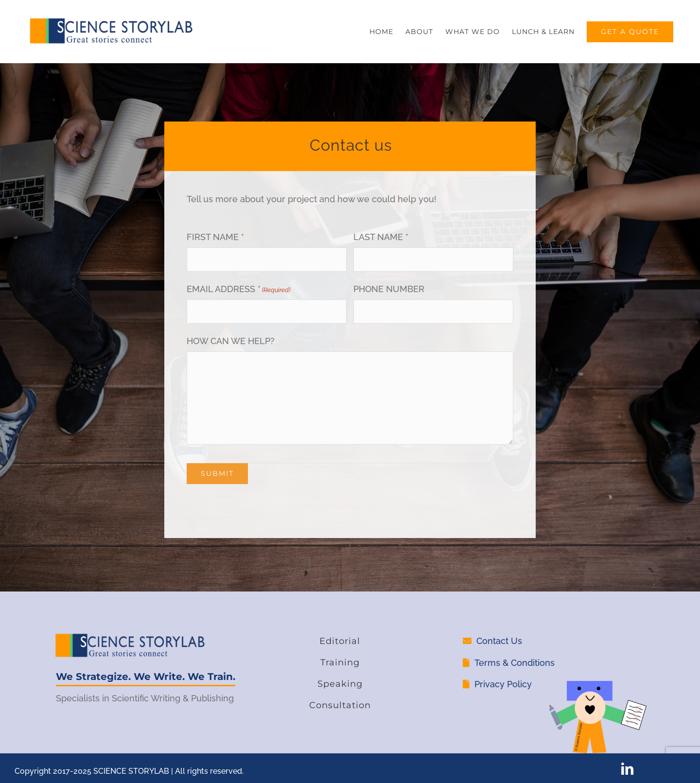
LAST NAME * (381, 237)
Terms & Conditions (515, 663)
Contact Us (499, 641)
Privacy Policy (503, 684)
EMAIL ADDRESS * (238, 290)
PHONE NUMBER (389, 289)
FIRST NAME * (215, 237)
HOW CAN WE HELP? (231, 341)
